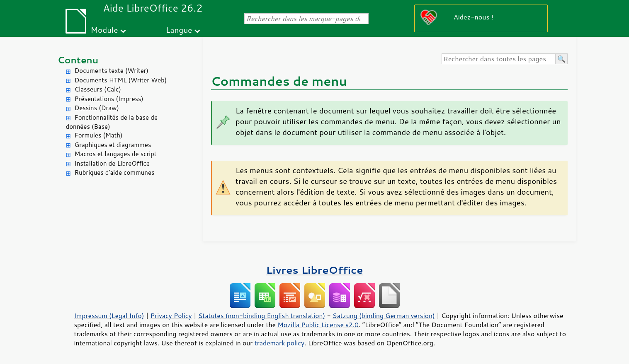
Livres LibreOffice (314, 270)
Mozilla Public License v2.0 (318, 325)
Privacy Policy (171, 316)
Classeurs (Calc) (98, 89)
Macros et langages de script (116, 154)
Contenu (78, 60)
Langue (179, 30)
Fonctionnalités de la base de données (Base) (112, 122)
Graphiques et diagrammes (113, 145)
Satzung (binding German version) (384, 316)
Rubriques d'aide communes (115, 172)
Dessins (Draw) (97, 108)
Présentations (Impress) (109, 99)
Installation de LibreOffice (112, 163)
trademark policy (279, 343)
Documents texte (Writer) (112, 71)
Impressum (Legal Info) (109, 316)
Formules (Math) (99, 135)
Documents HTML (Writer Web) (121, 80)
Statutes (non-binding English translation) (262, 316)
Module (104, 30)
